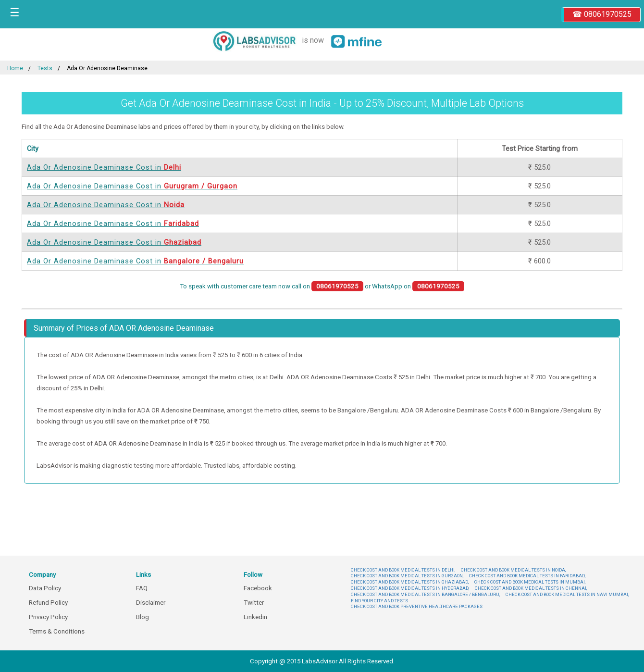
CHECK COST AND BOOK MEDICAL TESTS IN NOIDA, (513, 570)
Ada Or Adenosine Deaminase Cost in (104, 167)
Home (15, 68)
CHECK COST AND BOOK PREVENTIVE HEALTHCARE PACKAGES (417, 606)
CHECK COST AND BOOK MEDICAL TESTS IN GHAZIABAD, (410, 582)
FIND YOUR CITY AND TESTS (379, 601)
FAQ (142, 588)
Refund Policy (48, 603)
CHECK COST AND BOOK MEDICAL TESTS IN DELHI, (403, 570)
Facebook (258, 588)
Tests (45, 68)
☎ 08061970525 (602, 14)
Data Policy (45, 588)
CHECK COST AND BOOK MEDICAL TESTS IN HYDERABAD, (410, 588)
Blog (142, 617)
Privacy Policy (48, 617)
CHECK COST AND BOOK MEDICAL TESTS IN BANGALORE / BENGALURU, (425, 594)
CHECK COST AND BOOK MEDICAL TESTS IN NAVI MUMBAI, (567, 594)
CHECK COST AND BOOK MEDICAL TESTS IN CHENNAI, (531, 588)
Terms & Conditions (57, 631)
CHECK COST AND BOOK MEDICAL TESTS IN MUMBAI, (530, 582)
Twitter (254, 603)
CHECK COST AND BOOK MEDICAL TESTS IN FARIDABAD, (527, 576)
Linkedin (255, 617)
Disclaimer (151, 603)
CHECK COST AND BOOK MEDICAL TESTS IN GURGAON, (407, 576)
